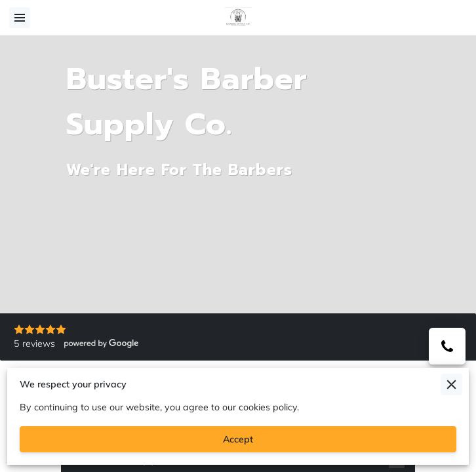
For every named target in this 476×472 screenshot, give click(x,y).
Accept (238, 439)
